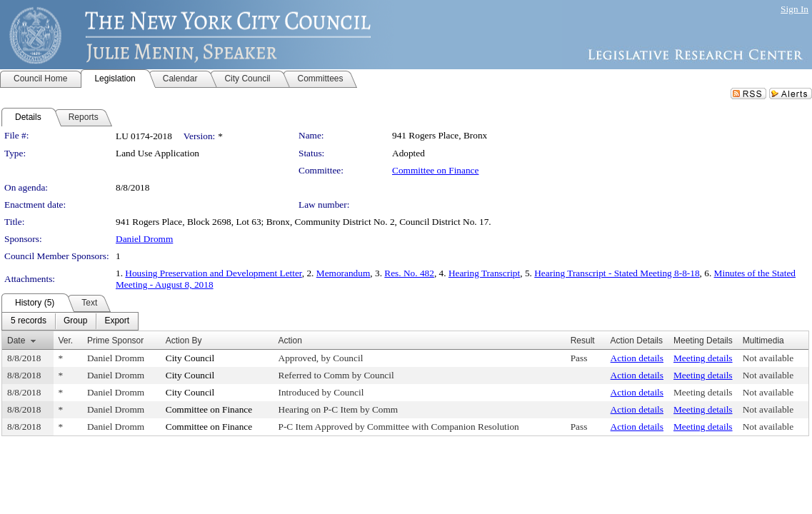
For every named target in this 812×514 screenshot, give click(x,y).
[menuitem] (29, 321)
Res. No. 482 (409, 273)
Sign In (795, 9)
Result (583, 341)
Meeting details (703, 358)
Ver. (66, 341)
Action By (184, 341)
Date (16, 341)
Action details (637, 358)
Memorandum (344, 273)
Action (290, 341)
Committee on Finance (435, 170)
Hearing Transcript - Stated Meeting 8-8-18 (617, 273)
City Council (190, 358)
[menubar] (70, 321)
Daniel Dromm (144, 239)
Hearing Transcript (484, 273)
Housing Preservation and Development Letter (213, 273)
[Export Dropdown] (117, 321)
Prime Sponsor (115, 341)
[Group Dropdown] (75, 321)
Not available (768, 358)
